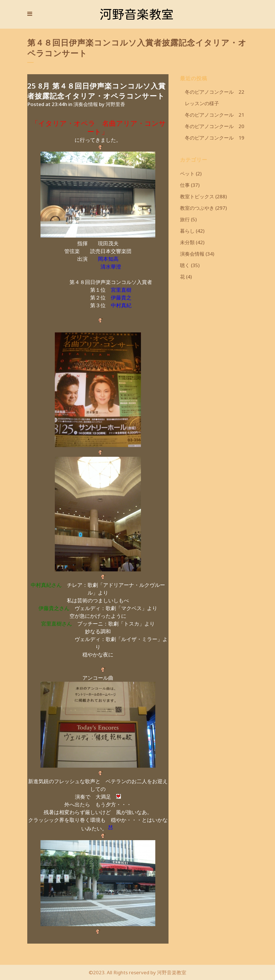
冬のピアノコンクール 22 (212, 92)
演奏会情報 (86, 104)
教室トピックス (197, 196)
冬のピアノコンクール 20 (212, 126)
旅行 (185, 219)
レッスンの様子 (200, 103)
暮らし (187, 231)
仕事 (185, 185)
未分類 (187, 242)
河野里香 (115, 104)
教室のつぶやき (197, 208)
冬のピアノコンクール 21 (212, 115)
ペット (187, 174)
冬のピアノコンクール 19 (212, 138)
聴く (185, 265)
